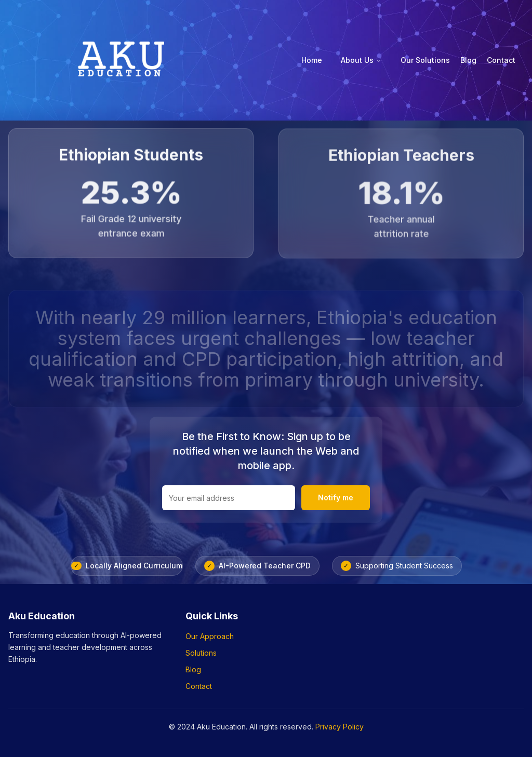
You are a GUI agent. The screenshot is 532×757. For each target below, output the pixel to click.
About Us (361, 60)
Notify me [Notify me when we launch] (336, 497)
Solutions (201, 653)
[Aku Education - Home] (121, 60)
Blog (468, 60)
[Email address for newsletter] (229, 498)
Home (312, 60)
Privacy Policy (340, 727)
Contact (501, 60)
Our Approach (210, 636)
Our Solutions (425, 60)
